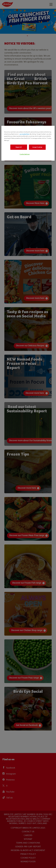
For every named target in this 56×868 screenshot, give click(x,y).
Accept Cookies (37, 147)
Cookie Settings (25, 154)
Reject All (19, 147)
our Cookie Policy (24, 134)
